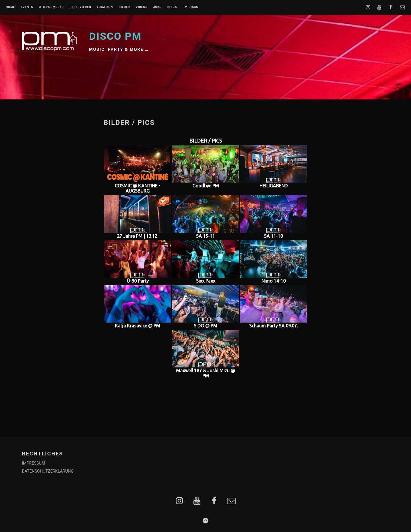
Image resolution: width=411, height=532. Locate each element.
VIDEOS (142, 7)
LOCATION (105, 7)
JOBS (157, 7)
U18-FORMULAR (51, 7)
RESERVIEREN (80, 7)
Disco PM (115, 36)
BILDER (124, 7)
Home (10, 7)
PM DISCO (191, 7)
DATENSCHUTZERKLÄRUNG (48, 471)
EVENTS (27, 7)
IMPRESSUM (34, 463)
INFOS (172, 7)
